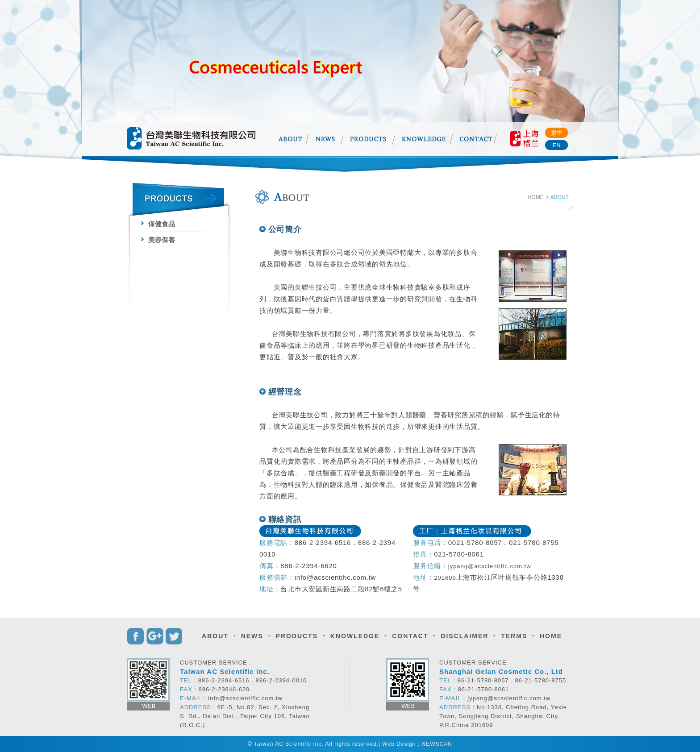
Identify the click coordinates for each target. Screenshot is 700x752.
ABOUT (215, 636)
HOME (551, 636)
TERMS (514, 636)
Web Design (399, 744)
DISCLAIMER (465, 636)
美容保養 (158, 240)
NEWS (252, 636)
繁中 (557, 133)
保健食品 (158, 224)
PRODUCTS (297, 636)
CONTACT (410, 636)
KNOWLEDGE (355, 636)
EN (556, 145)
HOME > (538, 197)
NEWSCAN (437, 744)
